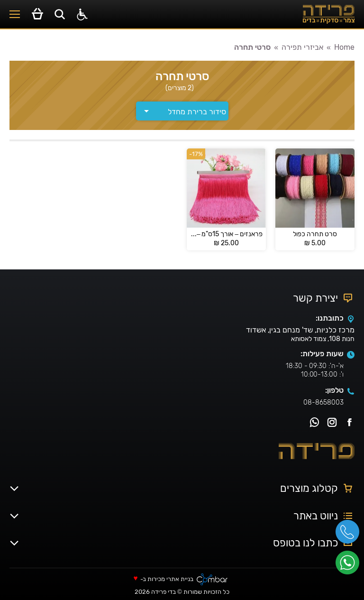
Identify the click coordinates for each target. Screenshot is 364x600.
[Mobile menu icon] (15, 14)
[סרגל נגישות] (82, 14)
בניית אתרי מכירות (170, 579)
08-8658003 (323, 402)
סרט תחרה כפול (315, 234)
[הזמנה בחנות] (182, 111)
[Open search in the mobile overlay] (60, 14)
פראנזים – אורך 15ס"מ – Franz (226, 234)
